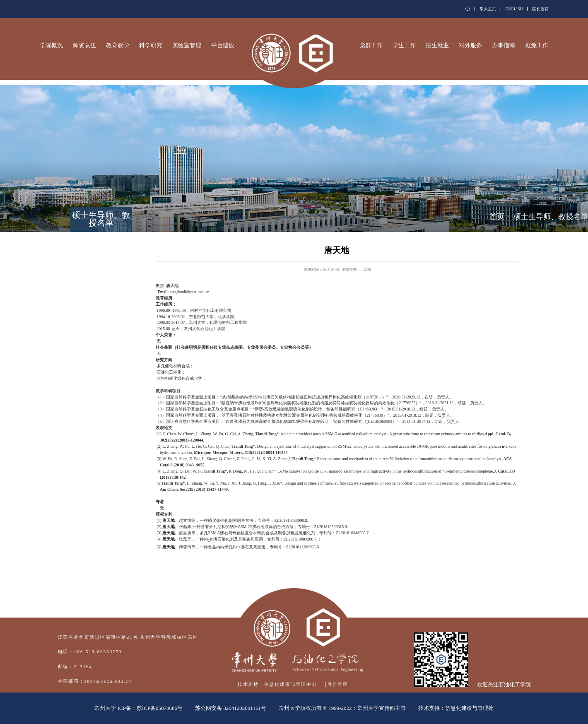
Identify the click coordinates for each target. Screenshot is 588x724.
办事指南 (504, 45)
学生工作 (404, 45)
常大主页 (488, 9)
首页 (497, 217)
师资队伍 (84, 45)
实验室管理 (187, 45)
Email (163, 292)
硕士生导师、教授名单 (551, 217)
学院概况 (51, 45)
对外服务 (470, 45)
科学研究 (151, 45)
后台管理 (338, 684)
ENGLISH (514, 9)
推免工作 (537, 45)
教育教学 (118, 45)
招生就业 (437, 45)
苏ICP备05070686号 (160, 708)
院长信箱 (540, 9)
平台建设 (223, 45)
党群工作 (371, 45)
